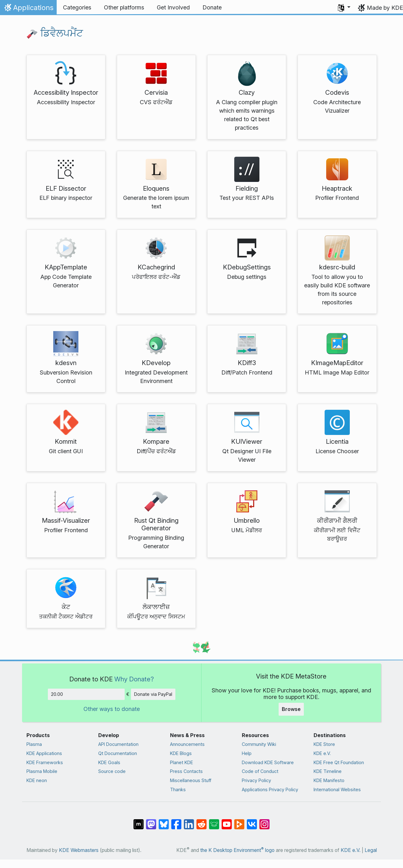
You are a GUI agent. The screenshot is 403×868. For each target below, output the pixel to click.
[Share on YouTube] (227, 821)
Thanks (178, 789)
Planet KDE (182, 762)
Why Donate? (134, 679)
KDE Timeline (328, 771)
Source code (112, 771)
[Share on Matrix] (139, 821)
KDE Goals (109, 762)
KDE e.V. (322, 753)
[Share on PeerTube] (239, 821)
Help (247, 753)
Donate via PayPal (153, 694)
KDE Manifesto (329, 780)
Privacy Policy (256, 780)
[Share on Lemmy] (214, 821)
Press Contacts (186, 771)
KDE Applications (44, 753)
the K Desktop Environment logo (237, 850)
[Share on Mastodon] (151, 821)
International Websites (337, 789)
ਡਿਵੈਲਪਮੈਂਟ (55, 33)
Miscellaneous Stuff (191, 780)
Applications (28, 9)
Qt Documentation (118, 753)
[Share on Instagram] (264, 821)
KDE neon (37, 780)
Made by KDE (385, 8)
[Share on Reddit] (201, 821)
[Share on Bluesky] (164, 821)
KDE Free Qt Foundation (339, 762)
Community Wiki (259, 744)
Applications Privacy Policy (270, 789)
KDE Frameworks (45, 762)
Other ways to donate (112, 709)
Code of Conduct (260, 771)
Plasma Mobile (42, 771)
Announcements (187, 744)
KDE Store (324, 744)
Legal (371, 850)
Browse (291, 709)
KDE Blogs (181, 753)
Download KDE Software (268, 762)
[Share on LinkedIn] (189, 821)
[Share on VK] (252, 821)
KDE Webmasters (79, 850)
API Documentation (118, 744)
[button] (344, 8)
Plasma (34, 744)
